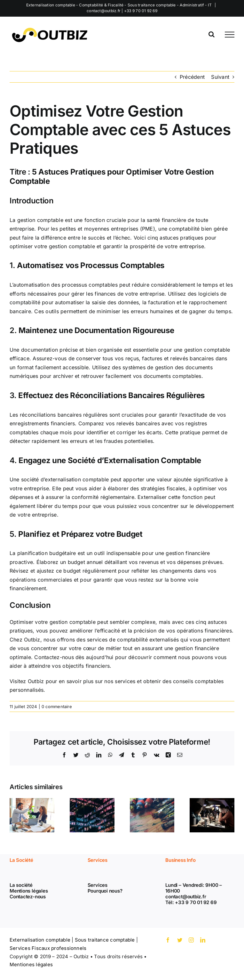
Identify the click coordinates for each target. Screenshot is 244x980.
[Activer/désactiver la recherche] (212, 34)
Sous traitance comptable (105, 940)
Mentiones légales (31, 964)
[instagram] (191, 940)
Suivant (220, 77)
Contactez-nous (28, 897)
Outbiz (36, 681)
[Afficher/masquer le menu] (230, 35)
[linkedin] (203, 940)
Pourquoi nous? (105, 891)
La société (21, 885)
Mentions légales (29, 891)
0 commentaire (57, 706)
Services (98, 885)
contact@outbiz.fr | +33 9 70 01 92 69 (122, 11)
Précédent (192, 77)
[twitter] (180, 940)
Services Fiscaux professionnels (48, 948)
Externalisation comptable (40, 940)
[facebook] (168, 940)
